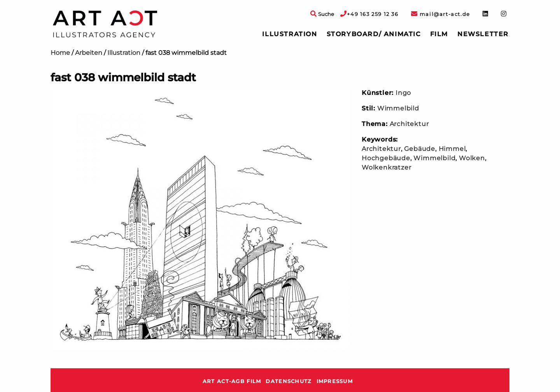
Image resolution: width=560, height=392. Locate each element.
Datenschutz (289, 381)
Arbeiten (89, 53)
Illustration (290, 34)
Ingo (403, 93)
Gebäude (420, 149)
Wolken (472, 158)
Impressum (335, 381)
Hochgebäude (386, 158)
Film (439, 34)
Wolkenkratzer (386, 167)
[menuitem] (290, 34)
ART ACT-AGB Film (232, 381)
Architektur (409, 124)
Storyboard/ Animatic (374, 34)
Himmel (452, 149)
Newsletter (483, 34)
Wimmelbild (398, 108)
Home (60, 53)
